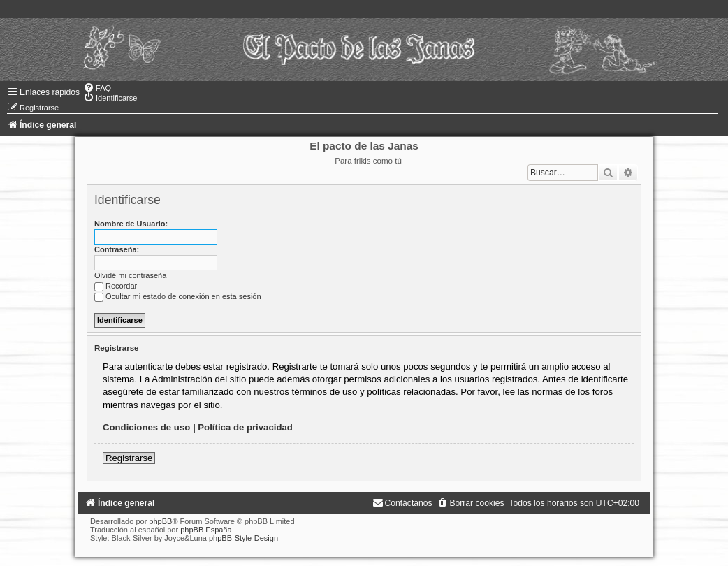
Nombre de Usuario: (131, 224)
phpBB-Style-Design (243, 538)
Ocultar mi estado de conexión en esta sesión (178, 296)
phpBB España (206, 530)
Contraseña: (117, 249)
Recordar (116, 286)
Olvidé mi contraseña (130, 275)
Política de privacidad (245, 427)
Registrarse (129, 458)
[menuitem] (97, 88)
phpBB (160, 521)
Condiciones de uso (146, 427)
